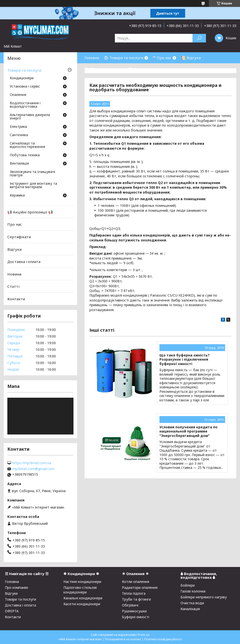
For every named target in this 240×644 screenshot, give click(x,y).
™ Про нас (162, 58)
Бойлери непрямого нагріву (204, 597)
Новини (14, 274)
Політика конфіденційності (163, 639)
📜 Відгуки (191, 58)
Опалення (18, 95)
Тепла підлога (134, 593)
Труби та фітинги (136, 599)
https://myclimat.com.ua (32, 463)
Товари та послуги (24, 70)
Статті (13, 286)
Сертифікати (19, 237)
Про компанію (17, 587)
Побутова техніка (25, 155)
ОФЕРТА (12, 611)
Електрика (18, 127)
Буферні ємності (136, 617)
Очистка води (192, 603)
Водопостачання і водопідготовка (25, 105)
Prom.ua (144, 635)
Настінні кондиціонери (82, 582)
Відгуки (14, 249)
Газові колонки (193, 591)
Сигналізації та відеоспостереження (27, 145)
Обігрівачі (130, 605)
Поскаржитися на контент (123, 639)
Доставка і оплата (24, 262)
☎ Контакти (140, 69)
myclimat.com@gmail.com (33, 469)
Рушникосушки (134, 611)
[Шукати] (199, 38)
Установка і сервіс (25, 87)
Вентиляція (19, 164)
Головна (92, 58)
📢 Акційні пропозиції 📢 (30, 212)
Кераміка (17, 196)
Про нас (15, 224)
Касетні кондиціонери (82, 604)
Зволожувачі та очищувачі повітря (32, 174)
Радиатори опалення (140, 587)
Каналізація (190, 609)
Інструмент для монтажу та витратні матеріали (33, 185)
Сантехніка (19, 135)
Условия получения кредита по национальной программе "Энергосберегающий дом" (188, 431)
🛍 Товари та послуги (124, 58)
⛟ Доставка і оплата (104, 69)
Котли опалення (136, 582)
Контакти (16, 299)
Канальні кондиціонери (83, 598)
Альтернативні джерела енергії (30, 117)
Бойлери (188, 585)
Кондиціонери (22, 78)
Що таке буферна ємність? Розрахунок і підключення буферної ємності (185, 360)
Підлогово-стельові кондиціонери (80, 590)
